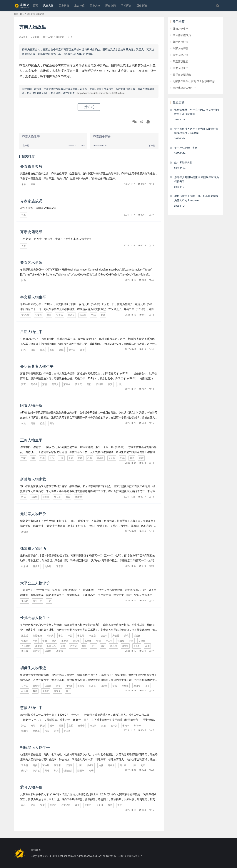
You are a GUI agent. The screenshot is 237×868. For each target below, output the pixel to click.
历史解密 (64, 6)
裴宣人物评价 (181, 55)
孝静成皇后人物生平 (184, 88)
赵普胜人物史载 (33, 479)
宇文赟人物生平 (33, 297)
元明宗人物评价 (33, 514)
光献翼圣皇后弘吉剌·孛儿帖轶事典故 (194, 81)
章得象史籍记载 (182, 75)
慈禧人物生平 (31, 708)
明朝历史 (126, 6)
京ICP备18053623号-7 (130, 856)
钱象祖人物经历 (33, 548)
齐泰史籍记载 (31, 232)
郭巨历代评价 (181, 42)
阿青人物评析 (31, 405)
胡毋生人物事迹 (33, 668)
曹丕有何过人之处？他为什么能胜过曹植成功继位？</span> (196, 131)
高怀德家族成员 (182, 35)
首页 (35, 6)
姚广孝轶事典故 (183, 163)
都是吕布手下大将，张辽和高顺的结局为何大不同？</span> (196, 198)
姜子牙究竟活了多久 (186, 148)
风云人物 (48, 6)
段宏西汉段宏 (181, 61)
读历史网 (100, 856)
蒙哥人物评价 (31, 787)
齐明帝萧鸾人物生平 (37, 366)
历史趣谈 (142, 6)
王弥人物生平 (31, 440)
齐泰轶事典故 (31, 166)
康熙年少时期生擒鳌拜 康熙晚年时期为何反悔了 (197, 179)
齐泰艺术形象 (31, 263)
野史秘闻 (111, 6)
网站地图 (36, 850)
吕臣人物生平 (31, 332)
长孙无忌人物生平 (35, 618)
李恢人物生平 (181, 68)
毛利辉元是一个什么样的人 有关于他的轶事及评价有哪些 (197, 112)
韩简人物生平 (181, 29)
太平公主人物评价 (35, 583)
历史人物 (95, 6)
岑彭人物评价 (181, 48)
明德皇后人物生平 (35, 747)
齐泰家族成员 (31, 201)
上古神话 (79, 6)
